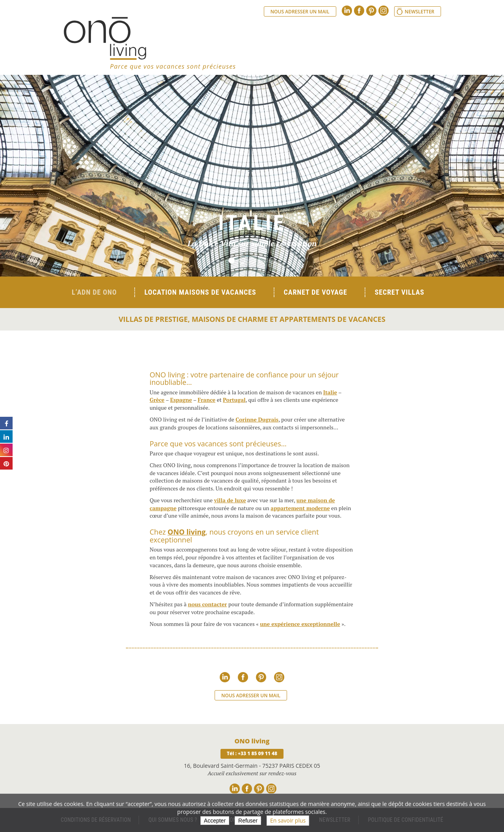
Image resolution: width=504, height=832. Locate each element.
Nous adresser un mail (300, 12)
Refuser (248, 821)
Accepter (215, 821)
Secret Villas (400, 292)
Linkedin (347, 11)
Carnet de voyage (316, 292)
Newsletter (420, 12)
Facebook (359, 11)
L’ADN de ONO (94, 292)
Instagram (384, 11)
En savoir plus (288, 820)
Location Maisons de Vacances (200, 292)
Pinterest (371, 11)
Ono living (150, 43)
